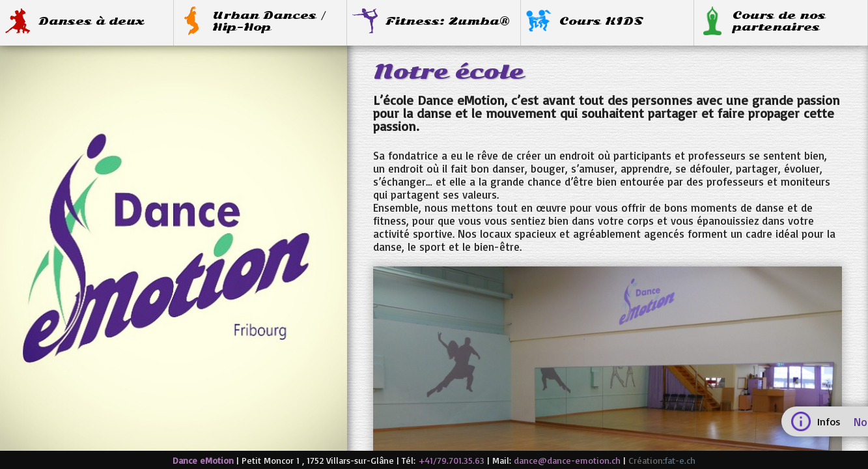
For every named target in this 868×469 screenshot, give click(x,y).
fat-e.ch (680, 460)
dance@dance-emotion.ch (567, 460)
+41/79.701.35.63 (451, 460)
